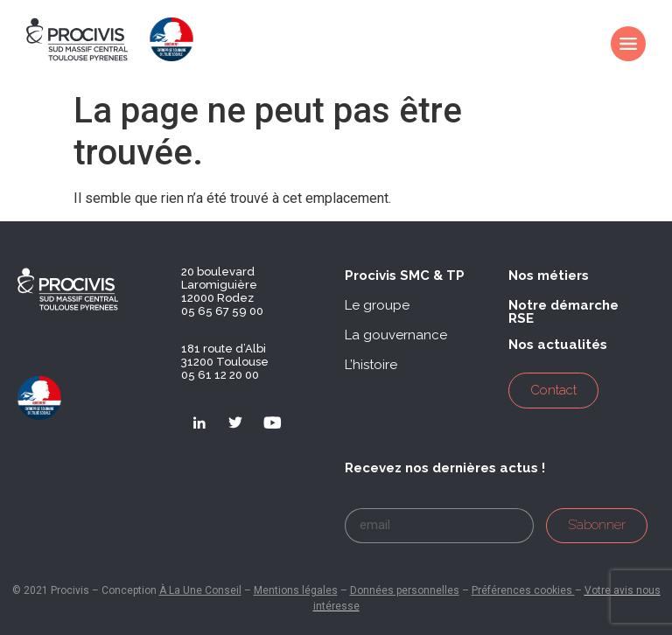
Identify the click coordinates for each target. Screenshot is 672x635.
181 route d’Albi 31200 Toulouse (225, 355)
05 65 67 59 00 (222, 311)
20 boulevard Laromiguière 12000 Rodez (219, 285)
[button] (405, 276)
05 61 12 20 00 (220, 375)
